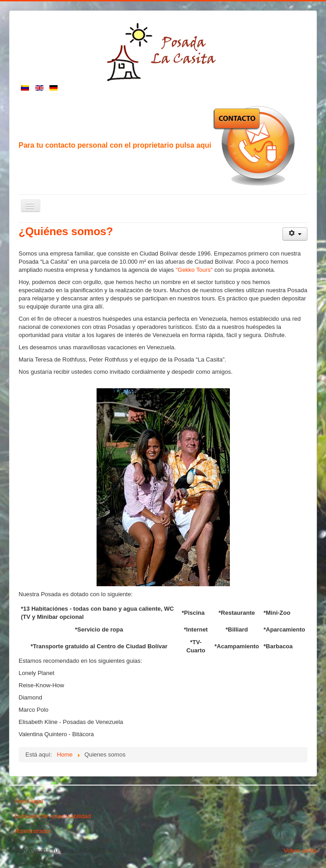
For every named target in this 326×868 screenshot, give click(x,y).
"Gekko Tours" (194, 270)
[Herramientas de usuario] (295, 234)
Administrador (33, 831)
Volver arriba (300, 851)
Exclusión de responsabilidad (53, 816)
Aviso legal (29, 801)
